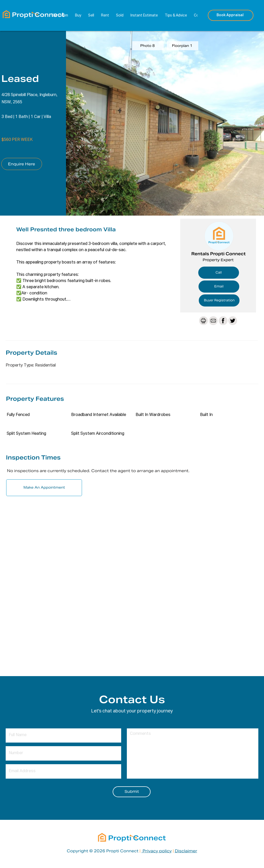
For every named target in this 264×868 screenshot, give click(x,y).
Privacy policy (157, 851)
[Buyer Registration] (219, 300)
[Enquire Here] (22, 164)
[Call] (219, 273)
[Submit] (132, 792)
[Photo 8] (148, 46)
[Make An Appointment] (44, 488)
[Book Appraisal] (231, 15)
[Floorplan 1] (183, 46)
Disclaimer (186, 851)
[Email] (219, 287)
